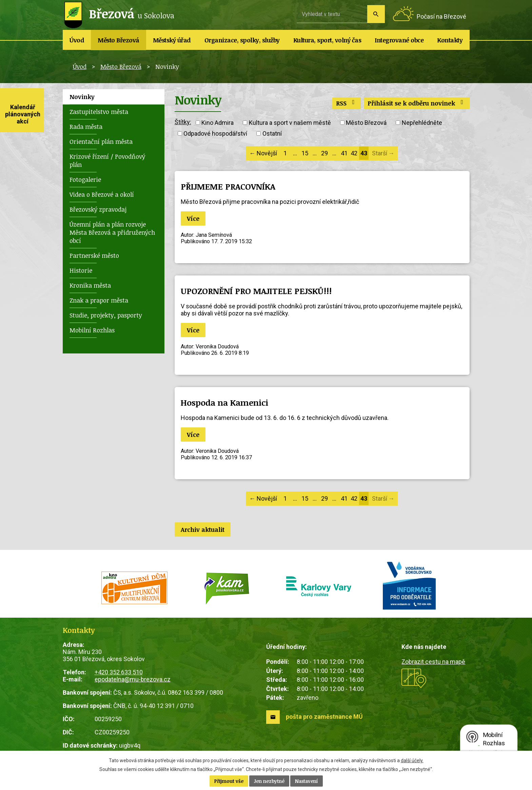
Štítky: (183, 122)
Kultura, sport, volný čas (327, 40)
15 (305, 153)
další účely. (412, 760)
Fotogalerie (85, 179)
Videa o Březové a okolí (102, 194)
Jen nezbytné (269, 781)
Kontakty (450, 40)
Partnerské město (94, 255)
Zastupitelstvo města (99, 112)
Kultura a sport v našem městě (290, 123)
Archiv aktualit (203, 529)
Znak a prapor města (99, 300)
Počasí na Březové (441, 16)
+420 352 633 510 (119, 672)
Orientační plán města (101, 141)
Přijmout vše (229, 781)
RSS (347, 103)
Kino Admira (218, 123)
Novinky (82, 97)
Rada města (86, 127)
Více (193, 218)
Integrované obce (399, 40)
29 (324, 153)
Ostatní (272, 133)
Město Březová (119, 40)
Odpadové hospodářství (215, 133)
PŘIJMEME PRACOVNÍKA (228, 186)
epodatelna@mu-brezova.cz (133, 679)
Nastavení (307, 781)
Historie (81, 270)
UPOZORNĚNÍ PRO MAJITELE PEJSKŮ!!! (256, 291)
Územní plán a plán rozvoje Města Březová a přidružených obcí (112, 232)
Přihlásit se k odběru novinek (417, 103)
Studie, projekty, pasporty (106, 315)
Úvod (77, 40)
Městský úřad (172, 40)
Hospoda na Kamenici (224, 402)
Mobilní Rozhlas (92, 330)
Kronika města (90, 285)
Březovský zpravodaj (98, 209)
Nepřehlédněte (422, 123)
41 (344, 153)
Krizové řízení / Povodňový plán (107, 160)
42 (354, 153)
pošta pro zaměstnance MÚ (324, 717)
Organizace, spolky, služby (242, 40)
